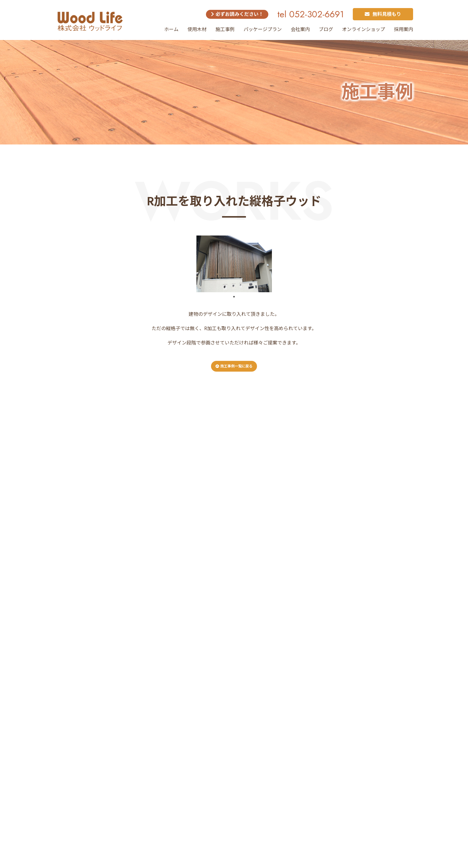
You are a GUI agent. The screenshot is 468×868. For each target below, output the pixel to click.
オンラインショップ (364, 29)
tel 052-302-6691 (311, 14)
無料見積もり (383, 14)
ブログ (326, 29)
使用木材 (197, 29)
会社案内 (300, 29)
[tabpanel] (234, 264)
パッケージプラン (263, 29)
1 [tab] (234, 297)
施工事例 (225, 29)
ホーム (171, 29)
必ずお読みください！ (237, 14)
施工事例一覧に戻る (234, 366)
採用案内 (404, 29)
